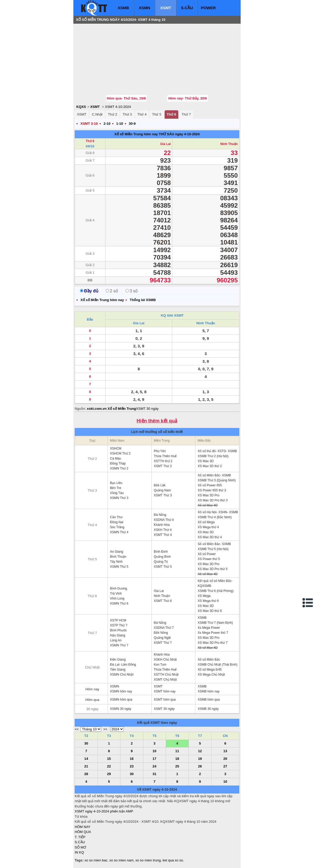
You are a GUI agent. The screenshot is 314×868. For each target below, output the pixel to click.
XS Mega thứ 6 (208, 601)
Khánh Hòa (162, 525)
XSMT (166, 8)
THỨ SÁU (166, 134)
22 (109, 766)
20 (225, 759)
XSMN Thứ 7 (119, 645)
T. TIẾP (80, 837)
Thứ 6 (171, 114)
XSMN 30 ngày (121, 709)
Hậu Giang (118, 635)
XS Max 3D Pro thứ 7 (212, 643)
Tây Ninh (116, 562)
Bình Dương (118, 588)
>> (105, 729)
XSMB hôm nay (208, 691)
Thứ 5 (157, 114)
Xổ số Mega (206, 522)
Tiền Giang (118, 670)
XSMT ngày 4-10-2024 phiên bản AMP (104, 811)
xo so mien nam (121, 860)
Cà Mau (115, 458)
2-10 (107, 124)
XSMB (123, 8)
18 (177, 759)
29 (109, 774)
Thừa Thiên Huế (165, 456)
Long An (116, 640)
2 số (112, 291)
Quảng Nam (162, 490)
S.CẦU (187, 8)
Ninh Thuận (229, 144)
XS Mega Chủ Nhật (211, 675)
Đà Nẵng (160, 515)
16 (132, 759)
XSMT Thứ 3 (163, 495)
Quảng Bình (162, 557)
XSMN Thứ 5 (119, 567)
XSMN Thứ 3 (119, 498)
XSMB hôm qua (209, 700)
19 (200, 759)
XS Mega (204, 596)
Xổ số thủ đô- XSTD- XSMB (217, 451)
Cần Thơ (116, 517)
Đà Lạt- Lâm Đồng (123, 665)
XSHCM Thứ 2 (120, 453)
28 (86, 774)
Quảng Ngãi (162, 638)
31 (154, 774)
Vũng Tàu (117, 493)
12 (200, 751)
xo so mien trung (148, 860)
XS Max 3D (206, 461)
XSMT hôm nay (165, 691)
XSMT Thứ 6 (163, 601)
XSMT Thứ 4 (163, 535)
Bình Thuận (118, 557)
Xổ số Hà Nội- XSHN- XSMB (218, 512)
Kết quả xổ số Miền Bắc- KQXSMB (215, 583)
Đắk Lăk (160, 485)
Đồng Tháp (118, 463)
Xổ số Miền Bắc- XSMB (214, 475)
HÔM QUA (83, 832)
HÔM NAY (83, 827)
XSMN (145, 8)
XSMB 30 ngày (208, 709)
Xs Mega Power (209, 628)
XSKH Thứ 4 (163, 530)
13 (225, 751)
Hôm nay (92, 689)
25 (177, 766)
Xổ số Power (207, 554)
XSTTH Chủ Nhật (166, 675)
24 (154, 766)
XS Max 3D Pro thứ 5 (212, 569)
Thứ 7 (186, 114)
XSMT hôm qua (165, 700)
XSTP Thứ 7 (119, 625)
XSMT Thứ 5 (163, 567)
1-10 (120, 124)
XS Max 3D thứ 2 (210, 466)
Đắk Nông (161, 633)
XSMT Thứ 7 (163, 643)
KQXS (81, 107)
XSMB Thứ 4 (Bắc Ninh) (214, 517)
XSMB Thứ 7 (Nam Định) (215, 623)
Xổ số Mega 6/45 (209, 670)
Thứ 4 (142, 114)
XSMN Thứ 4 (119, 532)
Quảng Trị (161, 562)
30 (86, 743)
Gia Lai (165, 144)
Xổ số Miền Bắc (209, 660)
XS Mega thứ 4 (208, 527)
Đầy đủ (89, 291)
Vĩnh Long (117, 598)
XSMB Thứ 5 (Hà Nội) (213, 549)
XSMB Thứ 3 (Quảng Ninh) (217, 480)
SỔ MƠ (80, 847)
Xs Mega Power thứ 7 (213, 633)
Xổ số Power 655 (210, 485)
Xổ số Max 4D (207, 505)
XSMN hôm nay (121, 691)
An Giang (117, 552)
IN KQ (79, 852)
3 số (132, 291)
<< (77, 729)
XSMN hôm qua (121, 700)
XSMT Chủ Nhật (165, 680)
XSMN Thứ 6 (119, 603)
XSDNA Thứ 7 (164, 628)
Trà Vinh (116, 593)
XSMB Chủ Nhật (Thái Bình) (217, 665)
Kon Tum (160, 665)
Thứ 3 (127, 114)
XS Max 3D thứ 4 (210, 537)
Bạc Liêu (116, 483)
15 (109, 759)
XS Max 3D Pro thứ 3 (212, 500)
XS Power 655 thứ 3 (212, 490)
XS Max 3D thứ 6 (210, 611)
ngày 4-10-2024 (187, 134)
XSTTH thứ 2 (163, 461)
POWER (208, 8)
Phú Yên (160, 451)
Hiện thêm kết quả (157, 421)
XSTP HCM (118, 620)
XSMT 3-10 (89, 124)
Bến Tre (115, 488)
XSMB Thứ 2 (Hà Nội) (213, 456)
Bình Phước (118, 630)
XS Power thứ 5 (209, 559)
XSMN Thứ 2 (119, 468)
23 (132, 766)
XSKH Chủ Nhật (165, 660)
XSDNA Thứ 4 (164, 520)
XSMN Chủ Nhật (122, 675)
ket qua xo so (173, 860)
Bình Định (161, 552)
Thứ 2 (113, 114)
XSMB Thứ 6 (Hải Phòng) (216, 591)
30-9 (132, 124)
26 (200, 766)
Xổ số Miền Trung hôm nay (136, 134)
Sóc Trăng (117, 527)
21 (86, 766)
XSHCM (116, 448)
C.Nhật (97, 114)
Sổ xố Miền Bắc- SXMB (214, 544)
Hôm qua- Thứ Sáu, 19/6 (126, 98)
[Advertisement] (114, 59)
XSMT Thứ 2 (163, 466)
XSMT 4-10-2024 (118, 107)
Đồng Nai (117, 522)
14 (86, 759)
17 (154, 759)
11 (177, 751)
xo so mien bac (96, 860)
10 (154, 751)
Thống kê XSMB (143, 300)
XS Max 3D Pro (208, 495)
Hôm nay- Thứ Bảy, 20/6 (188, 98)
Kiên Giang (118, 660)
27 (225, 766)
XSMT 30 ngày (147, 409)
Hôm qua (92, 700)
